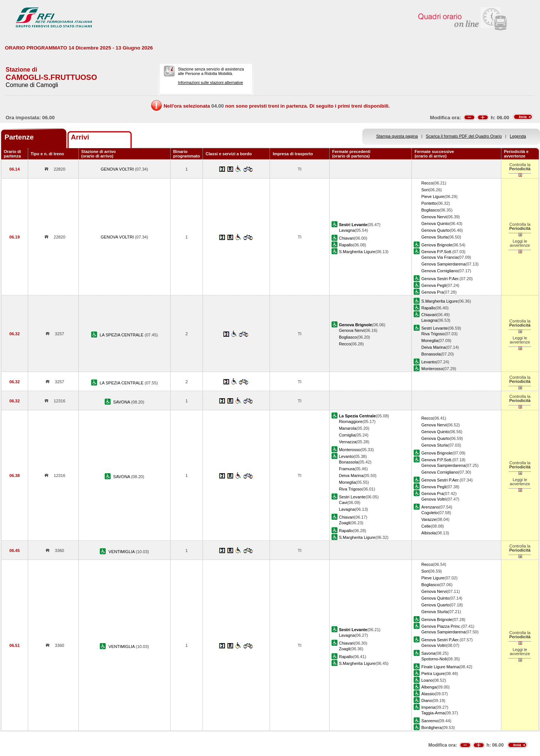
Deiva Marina (433, 347)
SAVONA (122, 402)
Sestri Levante (434, 328)
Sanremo (430, 721)
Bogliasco (430, 210)
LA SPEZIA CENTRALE (122, 335)
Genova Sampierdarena (443, 264)
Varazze (429, 519)
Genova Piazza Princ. (441, 626)
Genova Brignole (437, 245)
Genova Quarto (435, 230)
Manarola (348, 428)
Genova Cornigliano (439, 271)
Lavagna (347, 230)
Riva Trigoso (433, 334)
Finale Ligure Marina (440, 667)
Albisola (428, 533)
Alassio (428, 694)
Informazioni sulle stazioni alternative (210, 82)
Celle (426, 526)
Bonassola (431, 354)
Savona (428, 653)
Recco (427, 183)
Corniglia (347, 435)
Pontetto (429, 203)
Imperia (428, 707)
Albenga (429, 687)
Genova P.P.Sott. (437, 252)
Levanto (428, 362)
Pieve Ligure (433, 196)
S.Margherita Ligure (357, 252)
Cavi (343, 502)
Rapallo (346, 245)
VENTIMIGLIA (122, 552)
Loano (427, 680)
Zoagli (345, 523)
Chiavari (347, 238)
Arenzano (430, 507)
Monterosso (432, 369)
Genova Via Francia (439, 257)
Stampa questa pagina (397, 136)
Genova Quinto (435, 223)
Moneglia (430, 340)
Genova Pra (432, 292)
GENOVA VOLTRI (118, 169)
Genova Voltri (434, 499)
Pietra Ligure (433, 673)
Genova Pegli (434, 285)
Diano (427, 700)
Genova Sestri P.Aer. (440, 279)
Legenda (518, 136)
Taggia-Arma (433, 713)
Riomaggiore (351, 421)
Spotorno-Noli (434, 659)
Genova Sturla (434, 237)
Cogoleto (429, 513)
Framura (347, 469)
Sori (425, 190)
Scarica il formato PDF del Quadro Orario (464, 136)
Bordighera (431, 727)
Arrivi (80, 137)
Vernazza (348, 442)
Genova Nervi (434, 217)
